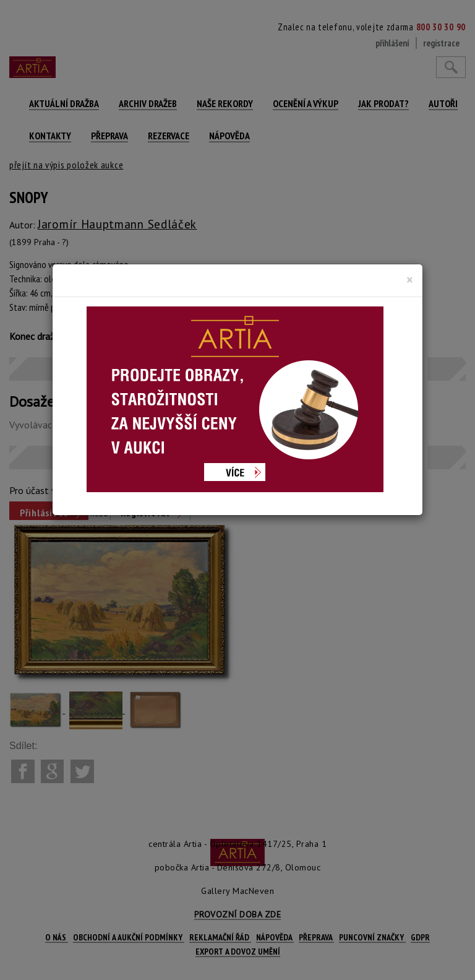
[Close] (410, 280)
